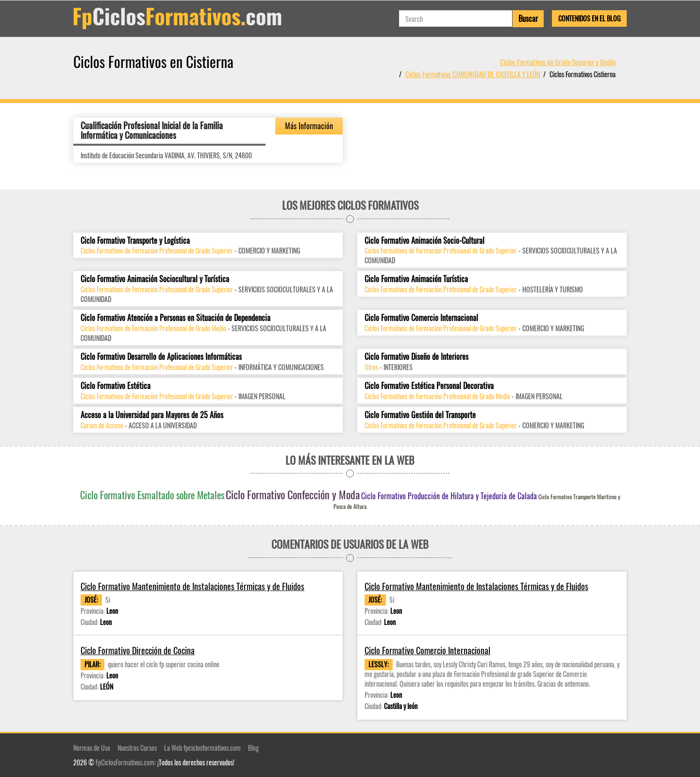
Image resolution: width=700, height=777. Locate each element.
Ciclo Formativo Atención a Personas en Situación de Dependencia (175, 318)
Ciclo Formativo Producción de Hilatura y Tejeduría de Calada (449, 496)
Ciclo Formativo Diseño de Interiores (417, 357)
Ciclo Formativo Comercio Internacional (421, 318)
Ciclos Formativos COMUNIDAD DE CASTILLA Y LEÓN (473, 74)
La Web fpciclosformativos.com (202, 748)
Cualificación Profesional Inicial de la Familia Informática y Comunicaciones (152, 130)
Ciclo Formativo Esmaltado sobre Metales (152, 495)
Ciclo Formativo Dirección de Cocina (138, 650)
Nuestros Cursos (137, 748)
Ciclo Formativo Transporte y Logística (135, 241)
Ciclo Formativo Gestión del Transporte (420, 415)
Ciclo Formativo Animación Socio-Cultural (425, 241)
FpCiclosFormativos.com (125, 762)
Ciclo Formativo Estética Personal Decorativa (429, 386)
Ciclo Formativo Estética (116, 386)
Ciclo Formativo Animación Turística (416, 279)
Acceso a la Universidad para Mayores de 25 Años (152, 415)
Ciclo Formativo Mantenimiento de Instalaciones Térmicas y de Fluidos (192, 586)
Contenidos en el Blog (589, 18)
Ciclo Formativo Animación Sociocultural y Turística (155, 279)
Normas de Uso (92, 748)
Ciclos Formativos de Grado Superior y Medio (558, 62)
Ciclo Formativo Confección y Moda (293, 494)
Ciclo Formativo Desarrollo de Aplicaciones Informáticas (161, 357)
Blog (253, 748)
